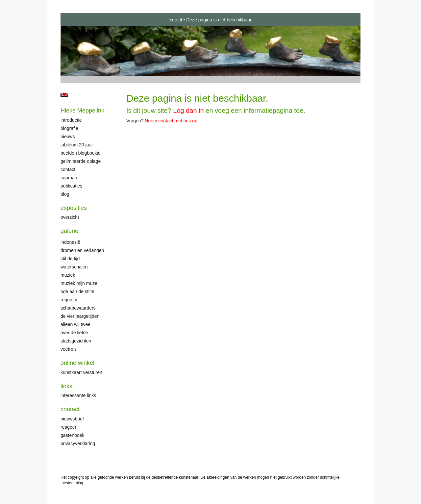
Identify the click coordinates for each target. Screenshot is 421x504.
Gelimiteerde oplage (81, 161)
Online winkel (77, 363)
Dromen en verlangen (82, 250)
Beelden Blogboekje (80, 153)
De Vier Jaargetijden (80, 316)
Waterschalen (74, 267)
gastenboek (72, 435)
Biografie (69, 128)
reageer (68, 427)
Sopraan (69, 178)
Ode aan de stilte (77, 291)
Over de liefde (74, 333)
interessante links (78, 395)
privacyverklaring (78, 443)
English (64, 95)
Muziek (68, 275)
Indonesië (70, 242)
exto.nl (175, 20)
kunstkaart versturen (81, 372)
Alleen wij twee (75, 324)
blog (65, 194)
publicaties (71, 186)
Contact (68, 169)
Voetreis (69, 349)
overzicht (70, 217)
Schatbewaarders (78, 308)
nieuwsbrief (72, 419)
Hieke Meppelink (82, 111)
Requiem (69, 300)
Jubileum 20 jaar (77, 145)
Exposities (74, 208)
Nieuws (68, 137)
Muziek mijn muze (79, 283)
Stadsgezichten (76, 341)
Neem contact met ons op (171, 121)
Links (66, 386)
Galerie (69, 231)
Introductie (71, 120)
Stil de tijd (70, 259)
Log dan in (188, 111)
